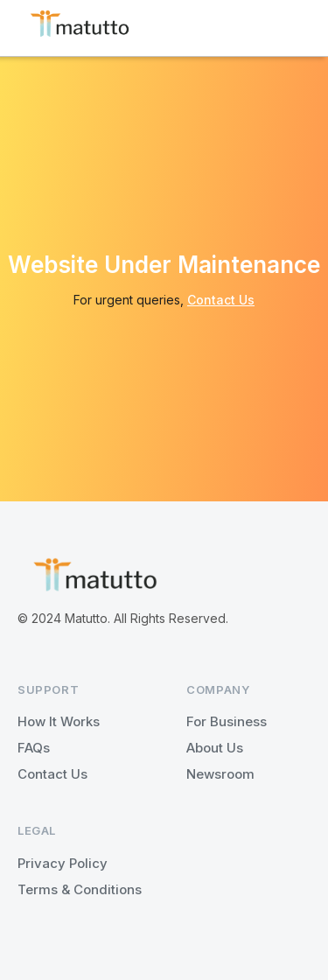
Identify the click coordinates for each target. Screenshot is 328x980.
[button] (297, 28)
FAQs (34, 748)
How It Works (59, 721)
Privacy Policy (63, 863)
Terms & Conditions (80, 889)
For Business (227, 721)
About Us (215, 748)
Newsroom (220, 774)
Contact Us (221, 300)
